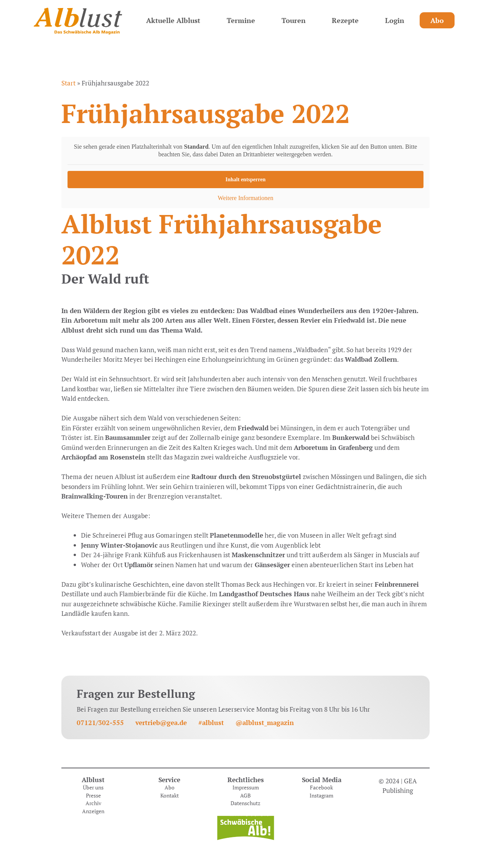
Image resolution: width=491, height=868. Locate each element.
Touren (294, 20)
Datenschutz (245, 803)
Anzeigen (93, 811)
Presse (93, 796)
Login (395, 20)
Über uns (93, 788)
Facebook (321, 788)
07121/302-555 (100, 723)
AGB (245, 796)
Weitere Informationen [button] (246, 198)
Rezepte (345, 20)
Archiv (93, 803)
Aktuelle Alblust (173, 20)
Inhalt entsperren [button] (245, 180)
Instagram (321, 796)
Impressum (246, 788)
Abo (437, 20)
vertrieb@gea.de (161, 723)
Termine (241, 20)
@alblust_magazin (265, 723)
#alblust (211, 723)
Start (68, 83)
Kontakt (170, 796)
